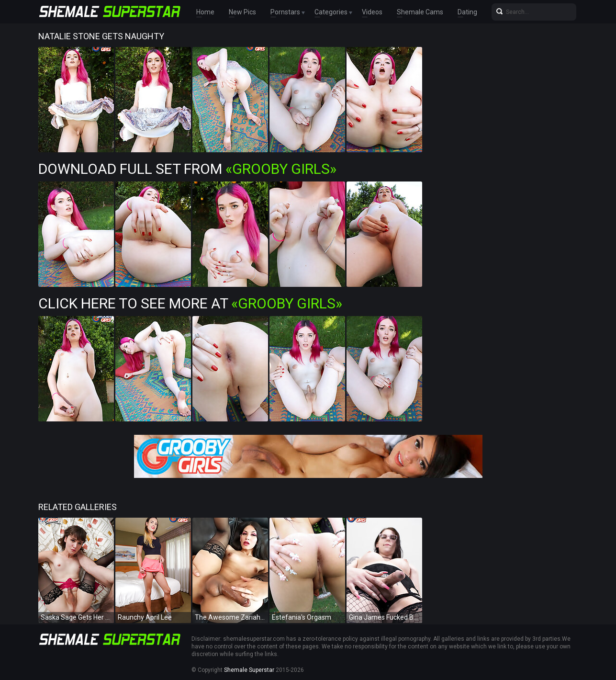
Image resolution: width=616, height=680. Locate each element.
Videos (372, 12)
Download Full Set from (187, 169)
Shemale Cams (420, 12)
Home (205, 12)
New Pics (242, 12)
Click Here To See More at (190, 303)
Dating (467, 12)
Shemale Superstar (249, 670)
